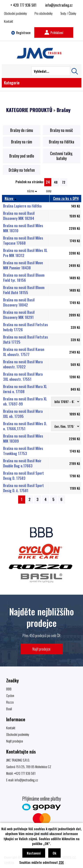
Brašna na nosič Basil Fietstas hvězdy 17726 (26, 327)
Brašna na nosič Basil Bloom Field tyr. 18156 (24, 278)
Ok (54, 853)
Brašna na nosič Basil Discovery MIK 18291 (19, 315)
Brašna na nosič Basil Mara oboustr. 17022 (23, 364)
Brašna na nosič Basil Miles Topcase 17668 (23, 240)
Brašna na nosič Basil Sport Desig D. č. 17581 (23, 488)
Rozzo (10, 702)
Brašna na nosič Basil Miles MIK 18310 (23, 228)
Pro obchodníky (44, 13)
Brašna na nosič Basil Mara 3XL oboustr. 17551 (23, 377)
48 (56, 182)
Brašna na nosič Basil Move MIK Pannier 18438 (23, 265)
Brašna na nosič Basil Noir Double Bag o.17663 (22, 463)
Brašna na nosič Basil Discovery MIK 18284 (19, 216)
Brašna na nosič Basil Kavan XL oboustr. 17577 (24, 352)
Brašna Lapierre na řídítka (22, 206)
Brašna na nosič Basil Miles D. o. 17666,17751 (25, 426)
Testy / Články (68, 13)
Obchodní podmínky (15, 13)
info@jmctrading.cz (59, 5)
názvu (32, 191)
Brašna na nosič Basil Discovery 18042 (19, 302)
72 (64, 182)
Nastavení (34, 853)
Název (11, 198)
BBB (9, 689)
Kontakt (9, 21)
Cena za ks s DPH (66, 198)
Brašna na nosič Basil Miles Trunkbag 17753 (23, 451)
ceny (49, 191)
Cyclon (10, 695)
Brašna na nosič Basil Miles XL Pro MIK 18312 (25, 253)
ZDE (61, 862)
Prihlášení (54, 32)
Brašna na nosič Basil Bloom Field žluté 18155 (24, 290)
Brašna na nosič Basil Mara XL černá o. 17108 (25, 389)
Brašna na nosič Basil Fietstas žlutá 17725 (26, 339)
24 (48, 182)
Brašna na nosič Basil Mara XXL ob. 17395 (23, 414)
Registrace (21, 32)
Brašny (64, 110)
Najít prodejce (41, 649)
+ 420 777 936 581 (23, 5)
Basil (9, 709)
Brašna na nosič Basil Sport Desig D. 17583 (23, 476)
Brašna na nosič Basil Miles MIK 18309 (23, 438)
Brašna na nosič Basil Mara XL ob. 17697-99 (25, 401)
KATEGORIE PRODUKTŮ (29, 110)
